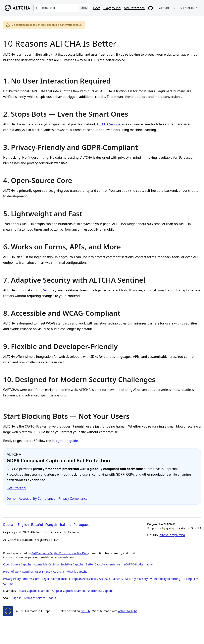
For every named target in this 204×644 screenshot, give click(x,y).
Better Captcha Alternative (103, 564)
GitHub (85, 611)
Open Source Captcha (17, 564)
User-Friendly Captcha (50, 572)
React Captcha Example (34, 591)
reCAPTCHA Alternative (137, 564)
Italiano (66, 525)
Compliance (59, 579)
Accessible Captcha (46, 564)
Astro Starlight (127, 611)
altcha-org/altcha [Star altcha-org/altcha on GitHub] (172, 535)
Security (118, 579)
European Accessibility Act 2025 (90, 579)
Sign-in (17, 598)
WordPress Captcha (101, 591)
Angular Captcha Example (69, 591)
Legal (45, 579)
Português (81, 525)
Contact (8, 584)
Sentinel (49, 290)
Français (51, 525)
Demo (11, 498)
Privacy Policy (12, 579)
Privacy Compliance (73, 498)
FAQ (197, 579)
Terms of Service (35, 598)
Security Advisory (137, 579)
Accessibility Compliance (37, 498)
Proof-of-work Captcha (18, 572)
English (23, 525)
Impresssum (31, 579)
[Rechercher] (62, 8)
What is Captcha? (77, 572)
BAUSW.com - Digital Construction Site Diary (60, 553)
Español (37, 525)
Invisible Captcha (72, 564)
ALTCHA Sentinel (109, 124)
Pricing (187, 579)
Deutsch (9, 525)
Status (52, 598)
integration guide (65, 441)
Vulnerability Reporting (165, 579)
